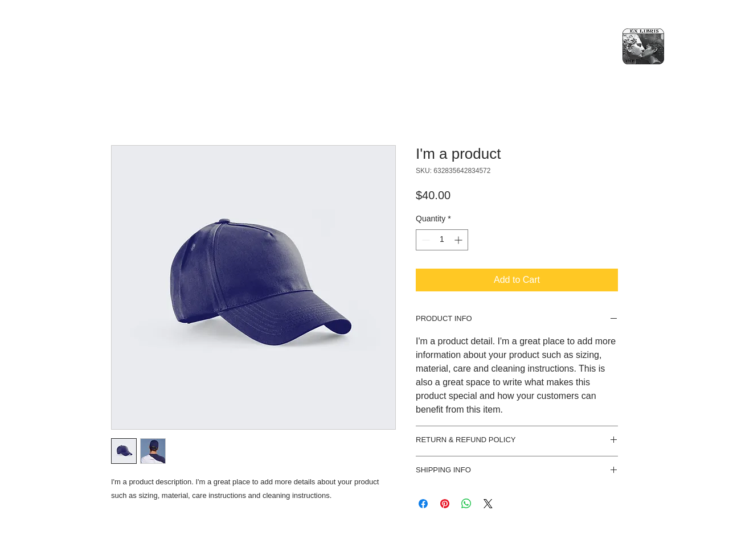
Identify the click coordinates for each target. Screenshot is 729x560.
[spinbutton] (442, 240)
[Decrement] (425, 240)
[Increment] (459, 240)
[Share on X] (488, 504)
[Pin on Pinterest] (445, 504)
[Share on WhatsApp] (466, 504)
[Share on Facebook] (423, 504)
